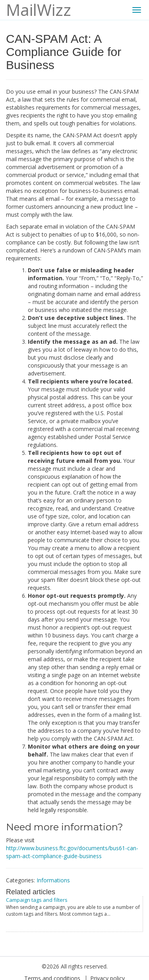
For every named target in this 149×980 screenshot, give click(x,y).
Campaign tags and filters (37, 900)
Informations (53, 880)
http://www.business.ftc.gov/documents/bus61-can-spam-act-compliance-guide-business (72, 852)
